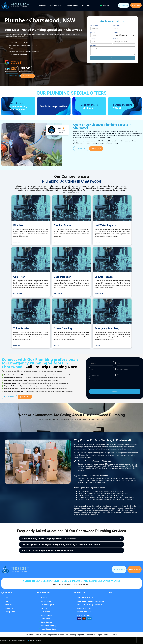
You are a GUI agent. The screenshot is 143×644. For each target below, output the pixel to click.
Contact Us (86, 5)
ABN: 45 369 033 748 (84, 608)
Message (93, 45)
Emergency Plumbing (107, 328)
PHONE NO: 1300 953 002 (85, 598)
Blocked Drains (63, 225)
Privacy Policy (10, 612)
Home (7, 598)
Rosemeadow (90, 635)
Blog (7, 601)
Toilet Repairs (21, 328)
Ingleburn (81, 635)
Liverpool (99, 635)
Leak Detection (63, 277)
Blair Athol (30, 635)
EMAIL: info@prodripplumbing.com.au (90, 601)
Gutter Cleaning (63, 328)
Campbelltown (52, 635)
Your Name (94, 26)
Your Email (117, 26)
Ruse (44, 635)
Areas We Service (72, 5)
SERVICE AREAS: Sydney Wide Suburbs (90, 605)
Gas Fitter (19, 277)
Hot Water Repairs (105, 225)
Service (115, 32)
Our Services (55, 5)
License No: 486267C (84, 612)
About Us (43, 5)
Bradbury (73, 635)
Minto (106, 635)
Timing (93, 39)
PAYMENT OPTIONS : (84, 615)
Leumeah (38, 635)
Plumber (18, 225)
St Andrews (113, 635)
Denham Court (63, 635)
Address (116, 39)
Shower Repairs (104, 277)
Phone (93, 32)
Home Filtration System (49, 629)
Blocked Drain (46, 601)
